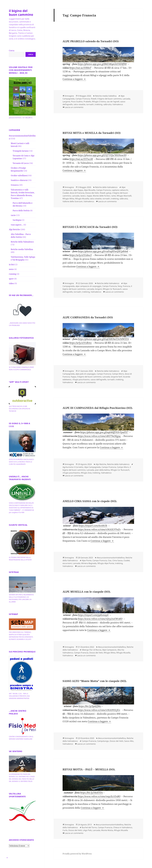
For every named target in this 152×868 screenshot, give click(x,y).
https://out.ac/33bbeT (80, 68)
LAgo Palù (87, 830)
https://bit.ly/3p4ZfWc (90, 706)
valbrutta (107, 104)
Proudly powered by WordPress (77, 854)
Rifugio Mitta (68, 199)
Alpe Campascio (109, 650)
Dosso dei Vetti (92, 193)
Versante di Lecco (21, 163)
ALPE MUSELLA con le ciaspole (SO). (87, 592)
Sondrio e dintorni (19, 180)
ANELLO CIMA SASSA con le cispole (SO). (90, 501)
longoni (98, 289)
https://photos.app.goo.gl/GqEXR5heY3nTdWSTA (103, 339)
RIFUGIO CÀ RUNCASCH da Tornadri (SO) (90, 227)
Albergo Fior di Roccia (92, 650)
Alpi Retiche (14, 229)
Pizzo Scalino (77, 102)
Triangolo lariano (21, 151)
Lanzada (126, 99)
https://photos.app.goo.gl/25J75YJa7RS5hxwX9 (102, 155)
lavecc (83, 196)
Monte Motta (107, 830)
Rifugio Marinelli (124, 196)
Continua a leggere (74, 79)
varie (13, 215)
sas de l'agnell (113, 102)
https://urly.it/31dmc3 (81, 255)
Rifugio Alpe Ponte (106, 563)
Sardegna (17, 220)
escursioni (67, 563)
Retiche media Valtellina (22, 249)
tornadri (90, 104)
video (11, 283)
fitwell (94, 99)
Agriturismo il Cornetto (73, 467)
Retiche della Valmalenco (22, 242)
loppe (89, 196)
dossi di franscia (77, 193)
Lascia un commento (74, 107)
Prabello (87, 102)
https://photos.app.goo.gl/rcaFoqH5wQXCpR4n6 (103, 251)
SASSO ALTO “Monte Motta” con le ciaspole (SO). (95, 681)
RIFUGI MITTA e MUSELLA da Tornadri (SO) (92, 133)
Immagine (69, 96)
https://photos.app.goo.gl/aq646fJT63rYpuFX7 (104, 432)
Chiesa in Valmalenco (123, 827)
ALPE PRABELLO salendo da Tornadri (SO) (91, 41)
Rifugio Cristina (99, 102)
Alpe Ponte (87, 560)
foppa (73, 377)
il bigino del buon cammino (21, 13)
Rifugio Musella (82, 199)
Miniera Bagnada (89, 563)
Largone (66, 102)
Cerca (12, 51)
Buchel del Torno (89, 827)
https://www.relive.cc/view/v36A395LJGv (99, 710)
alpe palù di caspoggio (86, 374)
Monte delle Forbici (101, 196)
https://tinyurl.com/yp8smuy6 (93, 615)
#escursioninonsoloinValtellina (111, 558)
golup (109, 193)
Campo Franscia (83, 99)
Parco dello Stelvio (21, 211)
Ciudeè (66, 193)
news (11, 269)
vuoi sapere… (17, 225)
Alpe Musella (90, 190)
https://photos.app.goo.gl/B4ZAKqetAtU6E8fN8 (102, 64)
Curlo (65, 830)
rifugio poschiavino (81, 380)
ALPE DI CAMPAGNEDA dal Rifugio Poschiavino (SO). (98, 408)
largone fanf (116, 377)
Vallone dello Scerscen (73, 201)
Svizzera (15, 185)
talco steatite (80, 104)
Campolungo (103, 741)
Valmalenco (118, 104)
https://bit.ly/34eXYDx (92, 793)
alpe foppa (78, 190)
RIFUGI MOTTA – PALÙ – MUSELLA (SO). (89, 769)
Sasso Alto (129, 741)
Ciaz (110, 560)
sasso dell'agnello (99, 380)
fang (120, 286)
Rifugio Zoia (86, 473)
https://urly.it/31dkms (81, 343)
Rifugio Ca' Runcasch (112, 289)
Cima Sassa (118, 560)
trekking (99, 104)
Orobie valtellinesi (19, 175)
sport (11, 279)
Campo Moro (118, 374)
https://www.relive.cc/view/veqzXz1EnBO (99, 796)
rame (113, 196)
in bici (12, 264)
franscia (126, 286)
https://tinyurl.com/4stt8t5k (93, 526)
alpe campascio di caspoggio (88, 286)
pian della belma (102, 470)
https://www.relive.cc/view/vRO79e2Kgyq (99, 436)
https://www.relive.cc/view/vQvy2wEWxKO (100, 619)
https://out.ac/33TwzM (81, 159)
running (13, 274)
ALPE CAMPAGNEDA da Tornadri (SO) (88, 317)
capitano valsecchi (120, 190)
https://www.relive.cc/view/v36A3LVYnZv (99, 529)
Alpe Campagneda (93, 467)
